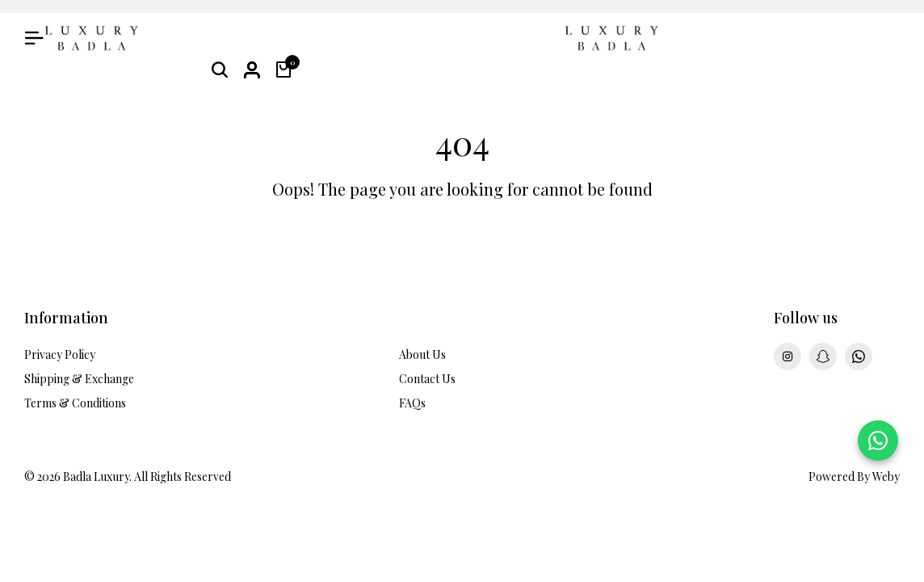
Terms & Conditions (75, 403)
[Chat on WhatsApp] (878, 441)
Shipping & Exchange (79, 379)
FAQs (412, 403)
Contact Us (427, 379)
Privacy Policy (60, 354)
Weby (886, 477)
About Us (422, 354)
